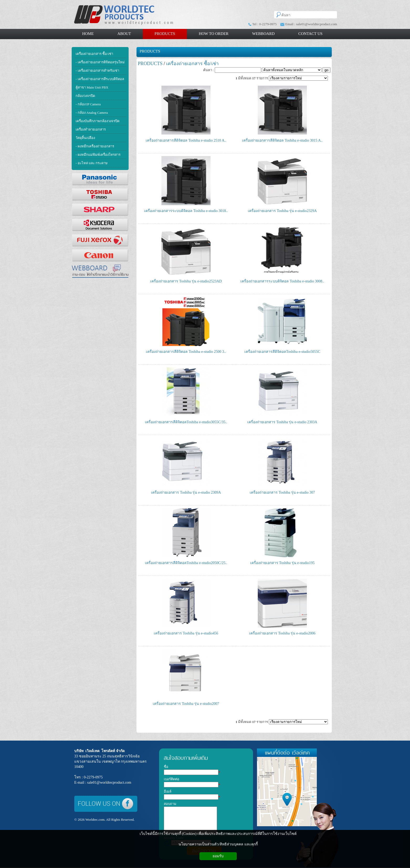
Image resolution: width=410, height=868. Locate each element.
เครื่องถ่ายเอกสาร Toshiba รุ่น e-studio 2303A (282, 422)
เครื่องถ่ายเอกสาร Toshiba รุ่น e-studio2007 (186, 704)
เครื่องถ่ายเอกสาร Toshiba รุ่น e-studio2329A (282, 211)
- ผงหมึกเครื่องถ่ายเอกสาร (95, 146)
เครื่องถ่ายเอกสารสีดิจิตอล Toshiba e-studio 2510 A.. (186, 140)
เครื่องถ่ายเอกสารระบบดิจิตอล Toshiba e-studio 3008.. (282, 281)
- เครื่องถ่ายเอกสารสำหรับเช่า (97, 71)
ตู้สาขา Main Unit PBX (92, 87)
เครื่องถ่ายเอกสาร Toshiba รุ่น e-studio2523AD (186, 281)
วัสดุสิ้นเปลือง (85, 138)
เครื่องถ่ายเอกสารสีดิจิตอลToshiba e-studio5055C (282, 352)
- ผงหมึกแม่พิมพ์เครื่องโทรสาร (98, 155)
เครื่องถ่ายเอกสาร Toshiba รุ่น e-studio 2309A (186, 492)
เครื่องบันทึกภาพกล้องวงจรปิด (98, 121)
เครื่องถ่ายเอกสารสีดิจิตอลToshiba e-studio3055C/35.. (186, 422)
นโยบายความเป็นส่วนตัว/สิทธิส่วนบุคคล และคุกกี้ (218, 844)
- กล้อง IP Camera (88, 104)
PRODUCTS (150, 51)
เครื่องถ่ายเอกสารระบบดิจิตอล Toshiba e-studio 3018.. (186, 211)
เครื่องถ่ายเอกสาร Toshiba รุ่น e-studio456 (186, 633)
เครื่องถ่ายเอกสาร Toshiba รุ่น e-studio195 (282, 563)
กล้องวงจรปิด (85, 96)
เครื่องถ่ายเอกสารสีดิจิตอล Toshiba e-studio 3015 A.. (282, 140)
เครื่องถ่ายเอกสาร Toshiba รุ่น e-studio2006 (282, 633)
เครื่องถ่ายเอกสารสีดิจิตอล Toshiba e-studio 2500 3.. (186, 352)
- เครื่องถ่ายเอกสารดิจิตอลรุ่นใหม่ (100, 62)
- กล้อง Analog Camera (92, 113)
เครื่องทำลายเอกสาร (91, 129)
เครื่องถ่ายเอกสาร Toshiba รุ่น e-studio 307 (282, 492)
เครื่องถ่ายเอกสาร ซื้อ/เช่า (94, 54)
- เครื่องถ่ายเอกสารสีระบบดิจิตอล (100, 79)
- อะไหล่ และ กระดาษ (92, 163)
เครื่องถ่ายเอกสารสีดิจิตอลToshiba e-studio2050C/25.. (186, 563)
